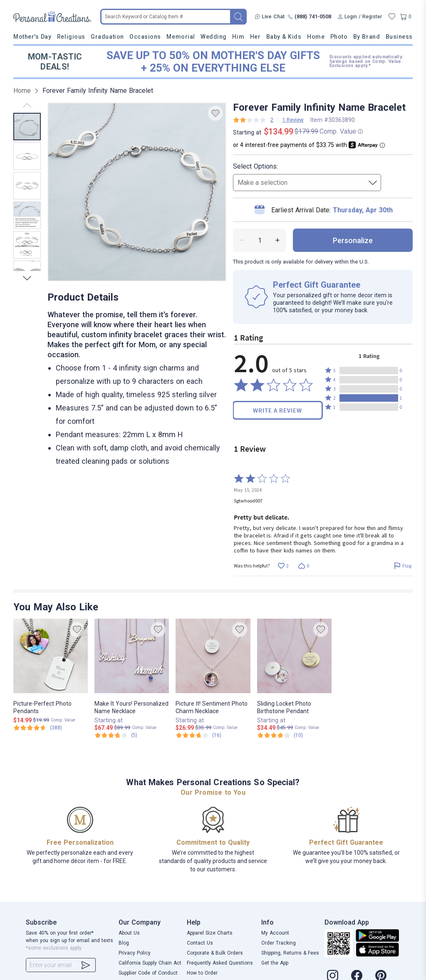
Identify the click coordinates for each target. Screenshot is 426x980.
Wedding (214, 37)
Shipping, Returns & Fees (290, 953)
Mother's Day (32, 37)
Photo (339, 37)
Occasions (145, 37)
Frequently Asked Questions (220, 963)
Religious (71, 37)
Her (255, 37)
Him (238, 37)
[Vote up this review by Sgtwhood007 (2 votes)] (283, 566)
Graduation (107, 37)
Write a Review (277, 410)
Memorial (181, 37)
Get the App (275, 963)
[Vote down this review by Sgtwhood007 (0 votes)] (303, 566)
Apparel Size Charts (210, 933)
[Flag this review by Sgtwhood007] (402, 566)
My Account (275, 933)
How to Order (202, 973)
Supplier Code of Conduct (148, 973)
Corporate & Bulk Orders (215, 953)
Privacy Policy (135, 953)
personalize (353, 240)
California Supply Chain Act (150, 963)
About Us (129, 933)
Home (316, 37)
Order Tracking (279, 943)
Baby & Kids (284, 37)
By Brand (367, 37)
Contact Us (200, 943)
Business (399, 37)
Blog (124, 943)
